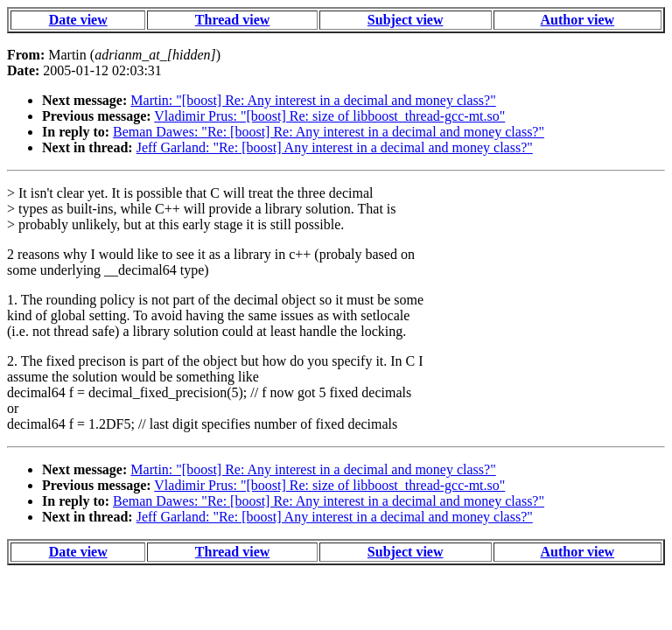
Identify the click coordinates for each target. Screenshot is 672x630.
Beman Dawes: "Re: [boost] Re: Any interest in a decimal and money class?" (329, 132)
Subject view (406, 20)
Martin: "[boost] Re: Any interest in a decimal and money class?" (313, 100)
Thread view (232, 20)
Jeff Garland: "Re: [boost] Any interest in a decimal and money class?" (335, 147)
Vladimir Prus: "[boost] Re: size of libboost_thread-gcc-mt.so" (329, 116)
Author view (578, 20)
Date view (78, 20)
